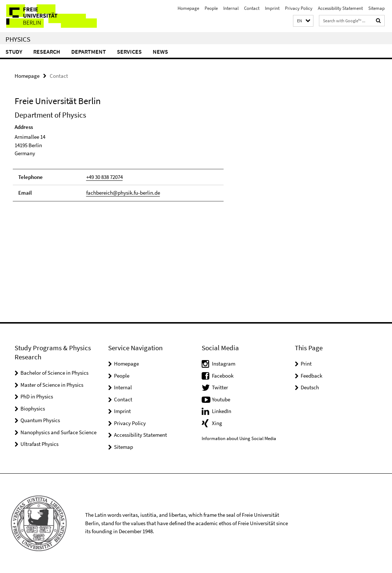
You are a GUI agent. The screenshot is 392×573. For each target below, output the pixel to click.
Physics (18, 39)
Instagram (224, 364)
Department (89, 51)
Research (47, 51)
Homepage (188, 8)
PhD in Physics (37, 396)
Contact (252, 8)
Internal (231, 8)
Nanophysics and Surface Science (58, 432)
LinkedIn (222, 411)
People (211, 8)
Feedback (311, 376)
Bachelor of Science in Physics (54, 373)
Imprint (272, 8)
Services (129, 51)
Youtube (221, 399)
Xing (217, 423)
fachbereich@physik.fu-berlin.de (123, 193)
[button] (303, 21)
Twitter (220, 387)
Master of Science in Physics (52, 385)
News (160, 51)
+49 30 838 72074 (104, 177)
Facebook (223, 376)
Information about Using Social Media (239, 438)
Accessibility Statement (340, 8)
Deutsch (310, 387)
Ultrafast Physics (39, 444)
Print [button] (306, 364)
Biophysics (33, 408)
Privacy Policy (299, 8)
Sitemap (376, 8)
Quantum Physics (40, 420)
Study (14, 51)
